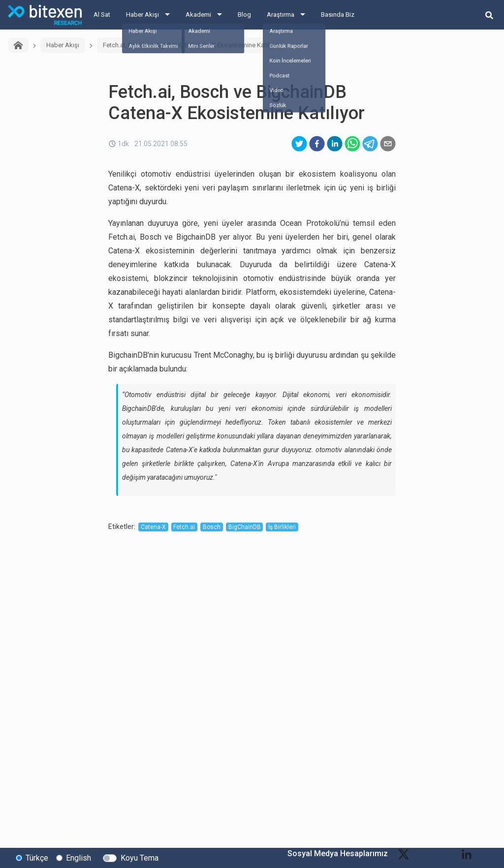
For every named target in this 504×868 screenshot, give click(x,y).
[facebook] (317, 144)
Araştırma (281, 15)
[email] (388, 144)
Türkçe (37, 857)
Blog (244, 15)
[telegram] (370, 144)
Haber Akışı (142, 15)
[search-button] (489, 15)
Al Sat (102, 15)
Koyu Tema (140, 857)
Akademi (198, 15)
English (79, 857)
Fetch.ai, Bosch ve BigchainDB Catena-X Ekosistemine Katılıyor (191, 45)
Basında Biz (338, 15)
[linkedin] (335, 144)
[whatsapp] (352, 144)
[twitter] (299, 144)
